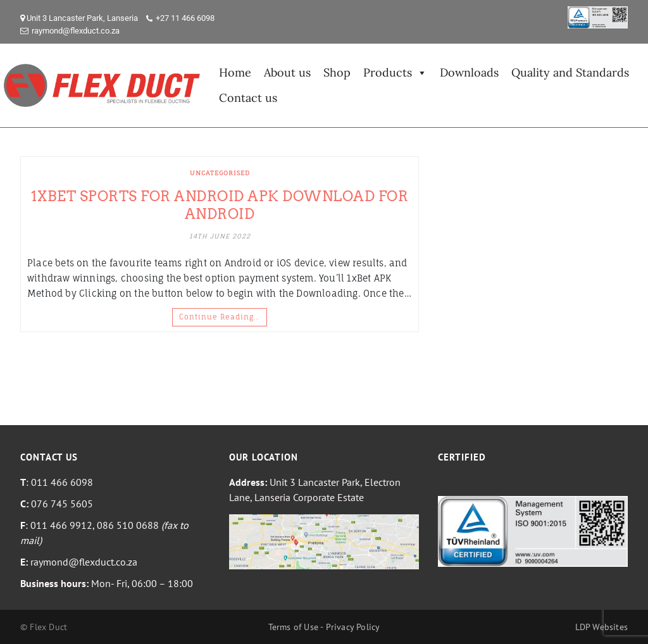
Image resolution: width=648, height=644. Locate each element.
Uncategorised (220, 173)
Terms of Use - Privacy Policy (324, 627)
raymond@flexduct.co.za (76, 31)
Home (235, 72)
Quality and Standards (570, 72)
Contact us (248, 98)
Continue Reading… (220, 317)
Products (395, 72)
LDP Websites (601, 627)
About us (287, 72)
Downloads (469, 72)
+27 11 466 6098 (185, 18)
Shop (337, 72)
